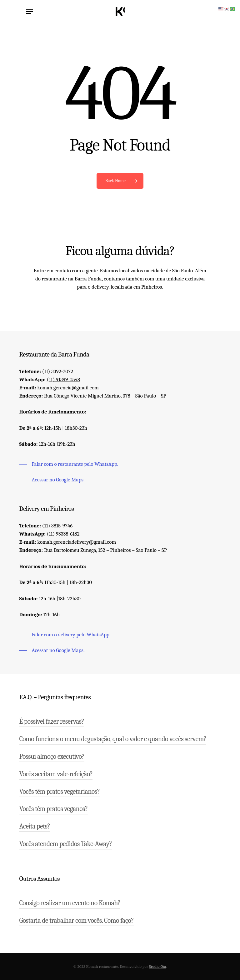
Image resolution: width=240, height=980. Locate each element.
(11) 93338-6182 (63, 534)
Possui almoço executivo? (52, 757)
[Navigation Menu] (30, 12)
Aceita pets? (35, 826)
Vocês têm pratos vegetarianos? (59, 792)
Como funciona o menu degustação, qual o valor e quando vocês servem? (113, 739)
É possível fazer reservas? (52, 721)
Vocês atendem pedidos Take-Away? (65, 844)
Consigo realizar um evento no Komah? (70, 903)
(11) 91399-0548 (63, 380)
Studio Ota (158, 966)
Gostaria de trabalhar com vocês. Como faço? (76, 921)
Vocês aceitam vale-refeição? (56, 774)
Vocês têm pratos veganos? (53, 809)
